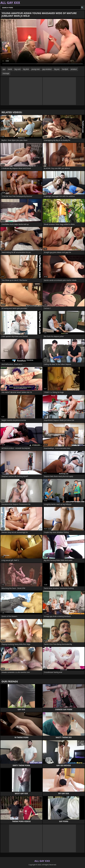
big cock (17, 69)
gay (4, 69)
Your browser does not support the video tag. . (42, 43)
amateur (74, 69)
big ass (57, 69)
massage (6, 73)
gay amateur (47, 69)
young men (36, 69)
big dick (26, 69)
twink (10, 69)
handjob (65, 69)
